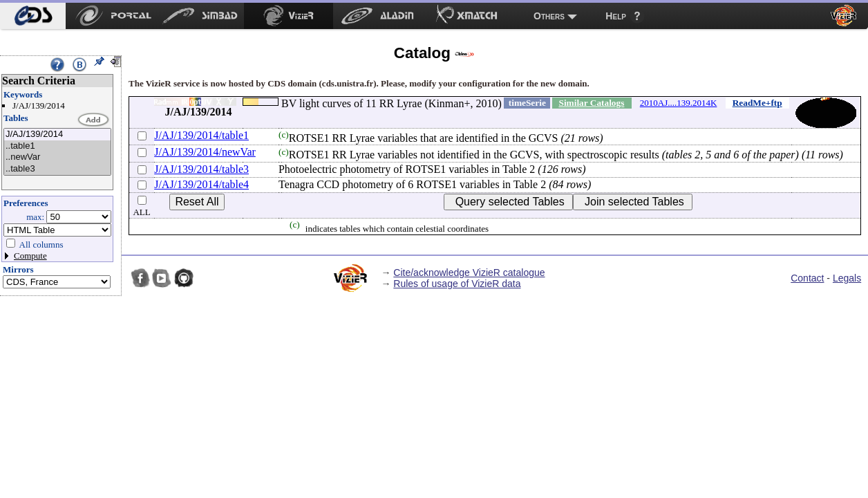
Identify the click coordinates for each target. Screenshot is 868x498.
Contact (807, 278)
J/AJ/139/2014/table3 (201, 169)
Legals (847, 278)
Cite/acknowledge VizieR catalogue (469, 273)
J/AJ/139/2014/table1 (201, 135)
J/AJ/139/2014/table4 (201, 184)
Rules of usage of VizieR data (457, 284)
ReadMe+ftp (757, 103)
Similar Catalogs (591, 103)
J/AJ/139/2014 (57, 135)
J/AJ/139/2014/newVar (205, 152)
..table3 (57, 169)
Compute (30, 256)
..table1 (57, 146)
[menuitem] (33, 16)
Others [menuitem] (549, 16)
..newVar (57, 157)
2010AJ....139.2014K (679, 103)
